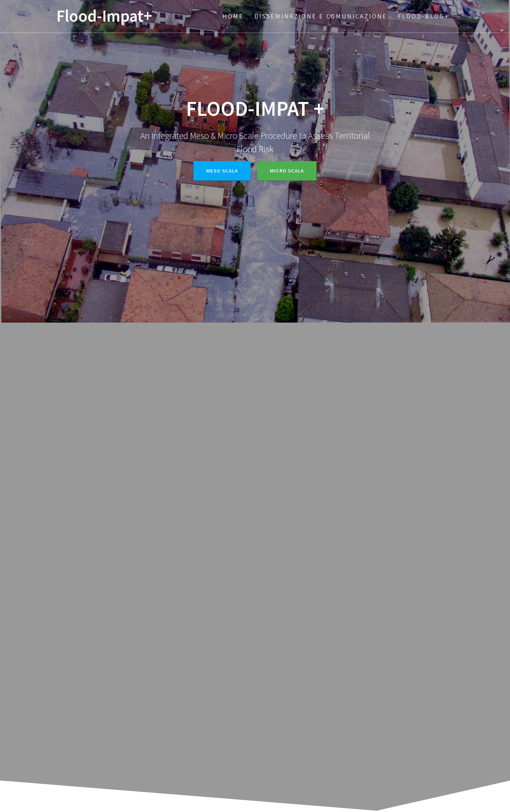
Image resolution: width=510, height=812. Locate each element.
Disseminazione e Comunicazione (321, 16)
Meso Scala (222, 171)
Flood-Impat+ (104, 16)
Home (233, 16)
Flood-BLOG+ (423, 16)
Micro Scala (287, 171)
